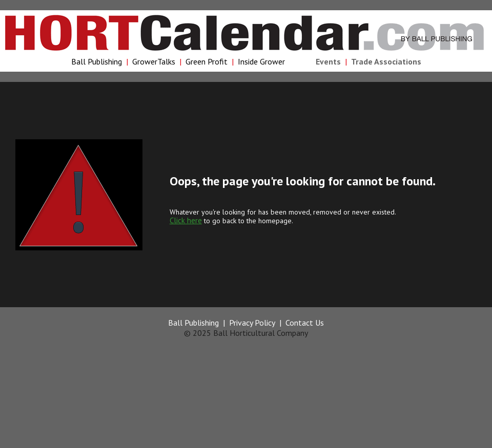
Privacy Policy (252, 323)
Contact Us (305, 323)
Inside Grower (261, 61)
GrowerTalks (154, 61)
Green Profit (207, 61)
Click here (186, 220)
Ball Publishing (97, 61)
